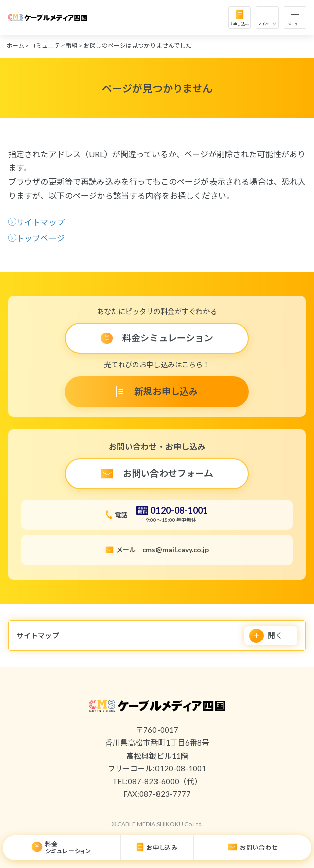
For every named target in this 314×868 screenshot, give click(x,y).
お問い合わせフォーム (168, 473)
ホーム (15, 46)
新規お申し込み (166, 391)
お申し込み (240, 24)
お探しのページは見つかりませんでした (138, 46)
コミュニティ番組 (54, 46)
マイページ (267, 24)
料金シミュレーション (68, 848)
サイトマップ (40, 222)
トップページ (40, 238)
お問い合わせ (259, 848)
